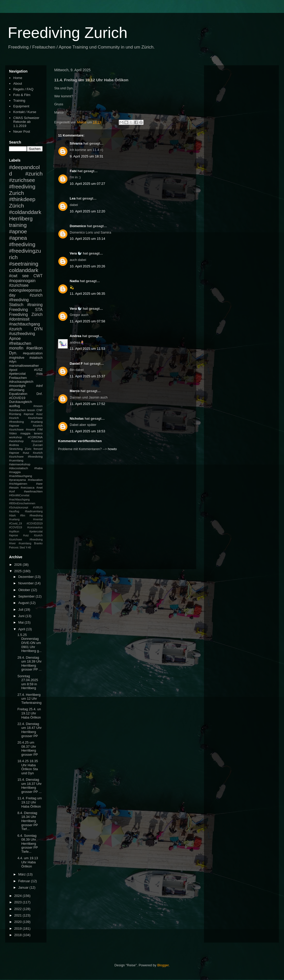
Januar (24, 887)
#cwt (13, 276)
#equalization (33, 353)
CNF (40, 410)
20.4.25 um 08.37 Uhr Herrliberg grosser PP (27, 748)
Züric (28, 449)
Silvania (76, 143)
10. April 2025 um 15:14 (87, 239)
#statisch (36, 358)
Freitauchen (18, 378)
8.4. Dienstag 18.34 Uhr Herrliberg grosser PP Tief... (27, 821)
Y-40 (28, 548)
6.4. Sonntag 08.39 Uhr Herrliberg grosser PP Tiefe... (27, 844)
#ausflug (14, 511)
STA (39, 310)
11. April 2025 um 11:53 (87, 349)
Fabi (73, 171)
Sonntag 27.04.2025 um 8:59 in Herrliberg (28, 682)
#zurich (15, 329)
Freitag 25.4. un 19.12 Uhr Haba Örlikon (29, 713)
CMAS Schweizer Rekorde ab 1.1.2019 (26, 122)
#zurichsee (19, 285)
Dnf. (40, 394)
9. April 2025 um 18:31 (86, 156)
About (18, 83)
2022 (18, 909)
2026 (18, 565)
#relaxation (35, 480)
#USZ (38, 370)
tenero (38, 433)
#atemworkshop (20, 464)
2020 (18, 922)
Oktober (25, 590)
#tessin (14, 487)
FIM (40, 429)
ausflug (14, 406)
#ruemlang (25, 543)
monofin (16, 348)
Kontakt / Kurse (25, 112)
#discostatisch (18, 468)
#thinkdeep (22, 199)
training (18, 225)
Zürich (17, 206)
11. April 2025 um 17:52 (87, 404)
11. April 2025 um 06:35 (87, 294)
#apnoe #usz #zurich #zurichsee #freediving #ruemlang (26, 456)
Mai (22, 622)
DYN (38, 329)
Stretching (16, 449)
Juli (21, 609)
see (25, 276)
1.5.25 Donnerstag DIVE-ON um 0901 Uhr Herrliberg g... (29, 643)
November (27, 583)
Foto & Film (22, 95)
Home (18, 78)
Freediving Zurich (68, 33)
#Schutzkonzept (19, 508)
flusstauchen (18, 410)
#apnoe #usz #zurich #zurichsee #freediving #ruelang (26, 418)
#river (12, 543)
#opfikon (14, 532)
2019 (18, 929)
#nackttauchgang (21, 476)
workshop (15, 437)
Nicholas (77, 419)
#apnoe (18, 231)
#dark (12, 516)
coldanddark (24, 270)
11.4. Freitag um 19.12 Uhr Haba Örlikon (30, 802)
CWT (38, 276)
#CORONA (35, 437)
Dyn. (13, 353)
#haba (38, 468)
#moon (38, 406)
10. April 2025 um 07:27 (87, 184)
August (24, 603)
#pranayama (17, 480)
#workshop (16, 441)
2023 (18, 902)
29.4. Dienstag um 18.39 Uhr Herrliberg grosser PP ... (29, 664)
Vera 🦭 (76, 253)
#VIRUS (38, 508)
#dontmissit (19, 319)
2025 (18, 571)
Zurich (17, 193)
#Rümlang (17, 390)
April (22, 629)
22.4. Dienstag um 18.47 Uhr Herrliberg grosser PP (29, 730)
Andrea (76, 336)
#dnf (39, 386)
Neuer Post (22, 132)
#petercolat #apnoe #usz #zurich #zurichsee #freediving (26, 536)
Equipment (21, 106)
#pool (13, 370)
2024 (18, 896)
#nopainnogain (22, 281)
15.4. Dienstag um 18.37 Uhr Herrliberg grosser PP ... (29, 786)
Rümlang (15, 414)
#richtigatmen (18, 484)
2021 (18, 915)
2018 (18, 935)
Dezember (27, 577)
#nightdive (17, 358)
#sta (39, 374)
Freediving (18, 310)
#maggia (15, 472)
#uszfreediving (22, 334)
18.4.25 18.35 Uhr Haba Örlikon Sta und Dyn (28, 767)
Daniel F (76, 364)
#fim (23, 516)
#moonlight (17, 386)
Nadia (74, 281)
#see (39, 484)
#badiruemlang (34, 511)
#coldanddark (25, 212)
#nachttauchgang (25, 324)
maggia (25, 433)
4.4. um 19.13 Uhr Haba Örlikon (28, 862)
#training (35, 305)
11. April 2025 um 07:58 (87, 321)
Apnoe (15, 338)
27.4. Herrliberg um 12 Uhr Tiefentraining (29, 699)
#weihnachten (33, 491)
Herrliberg (21, 218)
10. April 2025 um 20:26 (87, 266)
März (23, 874)
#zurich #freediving (26, 298)
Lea (73, 198)
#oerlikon (34, 348)
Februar (25, 881)
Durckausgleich (21, 402)
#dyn (13, 361)
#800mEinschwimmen (22, 503)
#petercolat (17, 374)
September (27, 596)
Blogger (163, 965)
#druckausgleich (21, 382)
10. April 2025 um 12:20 (87, 211)
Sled (22, 548)
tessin (31, 410)
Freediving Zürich (26, 314)
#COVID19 (17, 398)
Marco (75, 391)
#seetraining (24, 264)
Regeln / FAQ (23, 89)
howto (112, 449)
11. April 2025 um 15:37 (87, 376)
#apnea (18, 238)
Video (13, 433)
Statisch (16, 305)
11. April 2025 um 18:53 (87, 431)
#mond (30, 429)
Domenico (78, 226)
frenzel (38, 449)
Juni (22, 616)
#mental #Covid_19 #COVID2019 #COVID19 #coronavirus (26, 523)
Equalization (18, 394)
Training (19, 101)
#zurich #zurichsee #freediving (26, 180)
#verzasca (27, 487)
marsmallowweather (24, 366)
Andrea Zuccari (26, 445)
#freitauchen (20, 343)
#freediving (22, 244)
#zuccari (37, 441)
